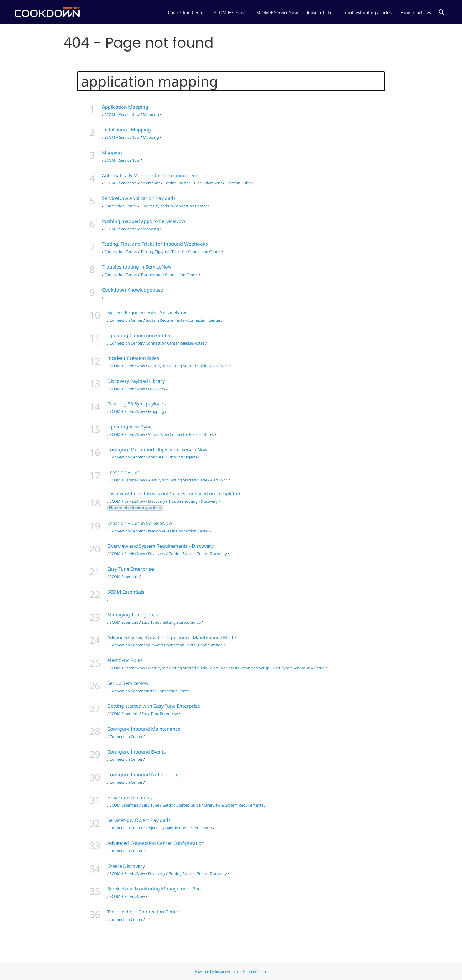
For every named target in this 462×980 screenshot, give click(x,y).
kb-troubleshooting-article (135, 508)
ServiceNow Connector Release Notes (181, 434)
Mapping (151, 115)
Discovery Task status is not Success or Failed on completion (174, 494)
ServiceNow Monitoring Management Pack (155, 889)
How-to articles (416, 12)
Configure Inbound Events (137, 752)
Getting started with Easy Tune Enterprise (154, 706)
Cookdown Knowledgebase (132, 290)
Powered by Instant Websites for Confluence (231, 972)
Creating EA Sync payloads (137, 404)
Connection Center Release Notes (175, 343)
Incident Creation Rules (133, 358)
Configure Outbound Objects (171, 457)
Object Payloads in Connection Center (174, 206)
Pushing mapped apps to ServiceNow (144, 221)
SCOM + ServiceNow (277, 12)
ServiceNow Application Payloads (139, 198)
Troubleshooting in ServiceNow (137, 267)
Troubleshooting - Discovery (193, 501)
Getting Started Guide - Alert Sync (193, 183)
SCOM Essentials (231, 12)
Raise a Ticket (320, 12)
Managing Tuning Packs (134, 615)
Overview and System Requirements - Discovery (160, 546)
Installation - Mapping (126, 130)
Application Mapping (125, 107)
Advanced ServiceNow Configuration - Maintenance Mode (172, 638)
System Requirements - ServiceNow (147, 312)
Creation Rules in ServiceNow (140, 523)
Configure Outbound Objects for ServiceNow (157, 450)
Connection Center (186, 12)
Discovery (157, 389)
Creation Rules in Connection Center (178, 531)
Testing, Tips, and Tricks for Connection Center (181, 251)
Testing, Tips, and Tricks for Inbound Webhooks (155, 244)
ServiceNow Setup (309, 668)
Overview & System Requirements (234, 805)
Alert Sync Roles (125, 660)
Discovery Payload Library (136, 381)
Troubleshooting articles (367, 12)
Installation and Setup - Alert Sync (260, 668)
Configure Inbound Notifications (143, 774)
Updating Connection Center (139, 335)
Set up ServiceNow (128, 683)
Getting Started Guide (181, 622)
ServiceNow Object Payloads (139, 820)
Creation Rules (238, 183)
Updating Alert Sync (129, 427)
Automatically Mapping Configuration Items (151, 176)
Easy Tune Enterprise (131, 569)
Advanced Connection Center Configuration (184, 645)
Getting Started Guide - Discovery (198, 554)
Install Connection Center (168, 691)
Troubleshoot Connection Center (169, 274)
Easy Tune (150, 622)
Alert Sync (152, 183)
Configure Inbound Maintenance (144, 729)
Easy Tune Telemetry (130, 797)
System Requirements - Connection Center (183, 320)
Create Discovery (126, 866)
